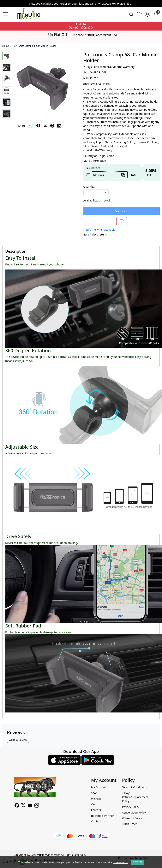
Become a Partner (102, 816)
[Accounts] (147, 14)
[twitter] (45, 126)
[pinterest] (52, 126)
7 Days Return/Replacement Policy (135, 797)
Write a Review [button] (18, 740)
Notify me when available (99, 230)
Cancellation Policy (134, 812)
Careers (96, 810)
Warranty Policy (132, 818)
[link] (131, 14)
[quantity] (96, 193)
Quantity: (89, 187)
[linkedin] (59, 126)
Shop (94, 793)
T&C (115, 35)
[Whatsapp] (31, 126)
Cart (94, 804)
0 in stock (105, 200)
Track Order (129, 824)
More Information (95, 161)
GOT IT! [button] (137, 862)
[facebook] (38, 126)
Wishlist (96, 799)
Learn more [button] (121, 862)
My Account (98, 787)
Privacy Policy (130, 807)
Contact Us (98, 821)
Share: (22, 126)
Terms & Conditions (134, 787)
